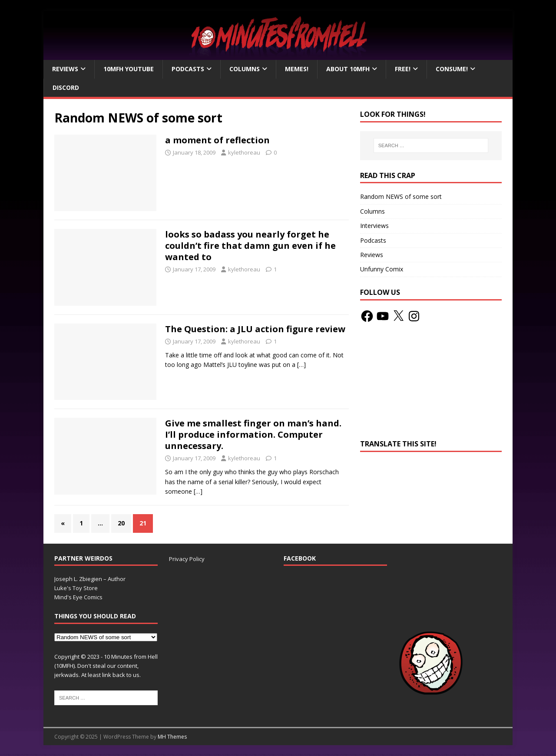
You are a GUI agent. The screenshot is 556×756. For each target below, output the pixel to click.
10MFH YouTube (129, 69)
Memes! (297, 69)
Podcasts (188, 69)
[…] (301, 365)
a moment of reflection (217, 140)
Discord (66, 87)
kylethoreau (244, 152)
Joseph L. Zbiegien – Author (90, 579)
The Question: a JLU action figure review (255, 329)
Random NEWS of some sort (401, 196)
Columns (245, 69)
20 (121, 523)
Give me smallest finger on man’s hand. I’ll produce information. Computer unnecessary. (253, 434)
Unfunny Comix (382, 269)
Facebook (300, 558)
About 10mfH (348, 69)
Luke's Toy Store (76, 588)
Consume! (452, 69)
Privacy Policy (187, 559)
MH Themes (172, 737)
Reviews (65, 69)
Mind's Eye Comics (78, 597)
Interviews (374, 226)
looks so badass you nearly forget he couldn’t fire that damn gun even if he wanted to (250, 246)
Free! (403, 69)
